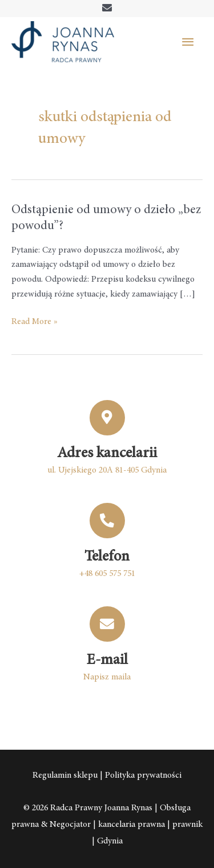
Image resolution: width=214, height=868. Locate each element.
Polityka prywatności (143, 776)
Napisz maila (107, 677)
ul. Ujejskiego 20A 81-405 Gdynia (107, 471)
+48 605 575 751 (107, 574)
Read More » (35, 321)
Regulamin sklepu (65, 776)
